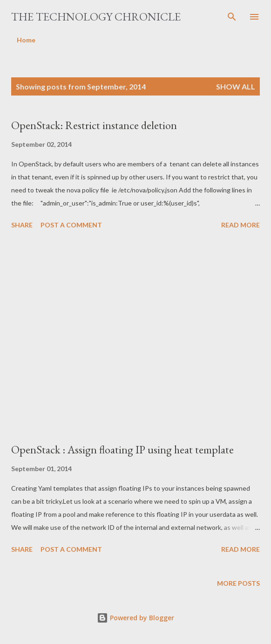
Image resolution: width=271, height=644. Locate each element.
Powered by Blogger (135, 618)
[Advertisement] (135, 337)
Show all (236, 86)
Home (26, 40)
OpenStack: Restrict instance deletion (94, 125)
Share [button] (22, 225)
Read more (241, 225)
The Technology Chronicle (96, 17)
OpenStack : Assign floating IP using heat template (122, 449)
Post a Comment (71, 225)
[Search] (232, 17)
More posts (238, 583)
